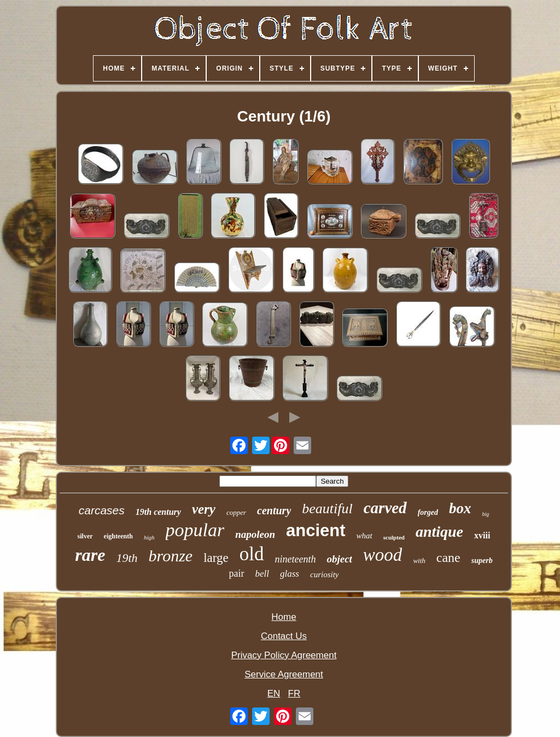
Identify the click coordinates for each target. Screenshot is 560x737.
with (419, 561)
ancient (316, 530)
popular (195, 530)
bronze (171, 556)
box (460, 508)
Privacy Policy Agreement (284, 655)
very (204, 509)
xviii (482, 535)
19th (127, 558)
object (339, 559)
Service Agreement (284, 674)
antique (439, 532)
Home (284, 617)
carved (385, 508)
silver (85, 536)
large (216, 558)
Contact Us (284, 636)
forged (428, 512)
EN (274, 694)
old (252, 554)
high (149, 537)
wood (383, 555)
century (274, 510)
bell (262, 574)
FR (294, 694)
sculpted (394, 537)
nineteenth (295, 559)
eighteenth (118, 536)
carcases (102, 510)
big (485, 514)
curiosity (325, 574)
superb (482, 561)
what (364, 536)
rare (90, 555)
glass (290, 574)
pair (237, 573)
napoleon (255, 534)
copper (236, 512)
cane (448, 558)
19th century (158, 512)
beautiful (327, 509)
